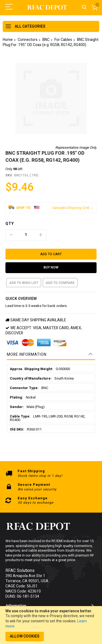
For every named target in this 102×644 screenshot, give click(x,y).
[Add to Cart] (51, 234)
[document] (51, 625)
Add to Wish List (24, 263)
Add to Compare (60, 263)
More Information (27, 335)
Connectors (28, 40)
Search (84, 7)
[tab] (51, 335)
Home (8, 40)
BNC (46, 40)
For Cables (63, 40)
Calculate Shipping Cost (71, 188)
